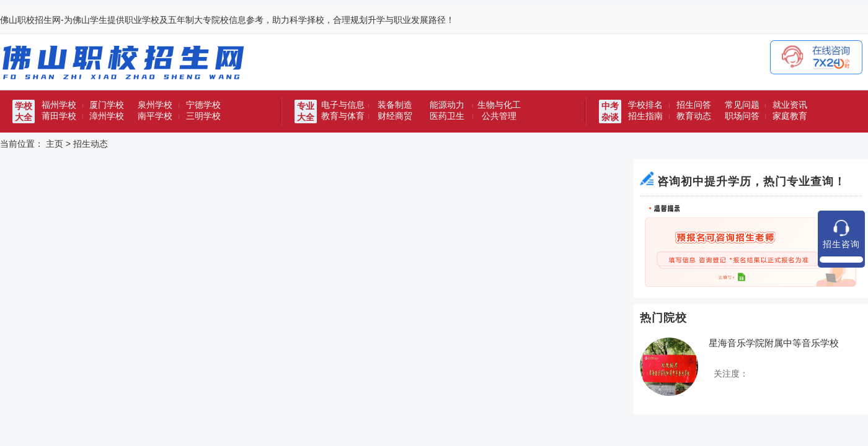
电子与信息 (343, 105)
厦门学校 (107, 105)
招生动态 (91, 144)
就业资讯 (790, 105)
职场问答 (742, 116)
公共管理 (499, 116)
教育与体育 (343, 116)
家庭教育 (790, 116)
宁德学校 (203, 105)
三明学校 (203, 116)
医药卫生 (447, 116)
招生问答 (694, 105)
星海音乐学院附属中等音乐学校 (774, 343)
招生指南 (645, 116)
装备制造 (395, 105)
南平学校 (155, 116)
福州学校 (59, 105)
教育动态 (694, 116)
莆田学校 (59, 116)
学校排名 (645, 105)
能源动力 (447, 105)
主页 (55, 144)
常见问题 (742, 105)
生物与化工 (499, 105)
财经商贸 (395, 116)
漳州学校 (107, 116)
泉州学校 (155, 105)
